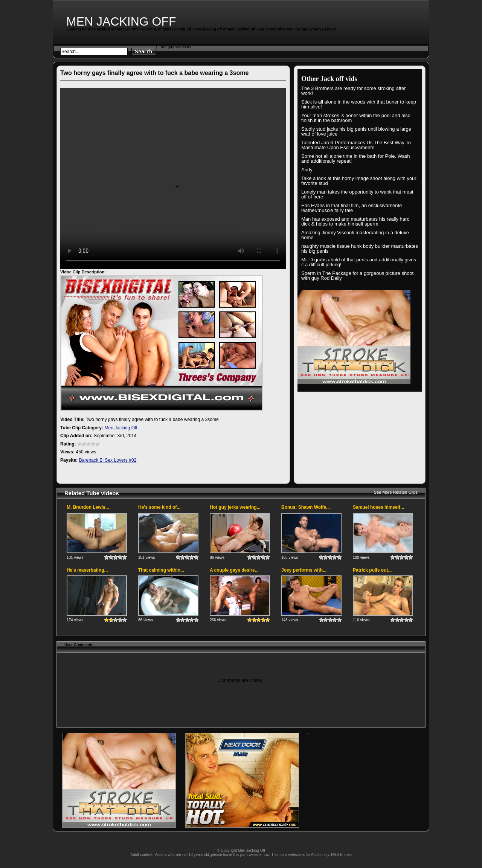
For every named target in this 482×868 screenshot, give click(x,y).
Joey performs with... (304, 570)
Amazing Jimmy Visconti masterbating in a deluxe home (355, 235)
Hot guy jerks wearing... (235, 507)
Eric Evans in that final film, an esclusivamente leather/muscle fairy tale (352, 208)
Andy (307, 170)
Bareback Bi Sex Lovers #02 (108, 460)
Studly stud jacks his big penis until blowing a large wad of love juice (356, 131)
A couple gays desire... (234, 570)
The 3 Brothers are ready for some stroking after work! (353, 91)
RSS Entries (341, 855)
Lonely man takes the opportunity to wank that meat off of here (357, 194)
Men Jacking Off (121, 21)
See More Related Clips (396, 492)
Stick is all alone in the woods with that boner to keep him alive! (359, 104)
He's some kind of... (159, 507)
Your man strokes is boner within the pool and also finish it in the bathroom (356, 118)
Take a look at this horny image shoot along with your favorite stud (359, 181)
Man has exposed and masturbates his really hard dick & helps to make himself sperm (355, 221)
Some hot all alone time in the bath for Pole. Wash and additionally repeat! (356, 159)
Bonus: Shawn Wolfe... (306, 507)
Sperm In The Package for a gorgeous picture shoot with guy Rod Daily (357, 276)
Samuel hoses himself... (378, 507)
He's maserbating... (87, 570)
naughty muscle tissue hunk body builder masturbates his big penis (360, 249)
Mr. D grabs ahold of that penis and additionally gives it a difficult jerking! (359, 262)
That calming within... (161, 570)
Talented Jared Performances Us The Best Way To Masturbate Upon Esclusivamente (356, 145)
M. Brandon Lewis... (88, 507)
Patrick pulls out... (372, 570)
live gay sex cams (176, 47)
